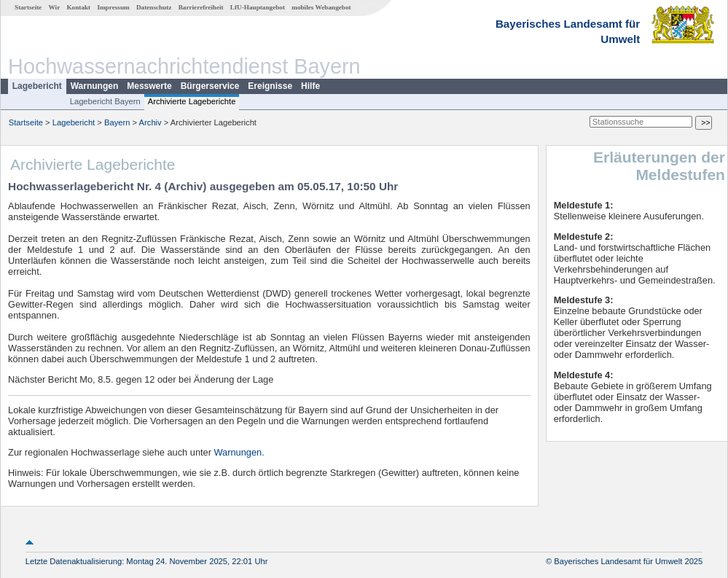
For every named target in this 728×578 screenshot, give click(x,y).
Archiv (150, 122)
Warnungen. (239, 452)
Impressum (113, 7)
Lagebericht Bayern (105, 101)
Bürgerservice (210, 86)
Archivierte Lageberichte (192, 101)
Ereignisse (270, 86)
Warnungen (95, 86)
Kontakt (78, 7)
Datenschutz (154, 7)
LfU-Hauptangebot (258, 7)
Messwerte (149, 86)
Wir (55, 7)
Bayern (117, 122)
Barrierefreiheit (201, 7)
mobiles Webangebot (321, 7)
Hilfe (310, 86)
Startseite (28, 7)
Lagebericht (37, 86)
